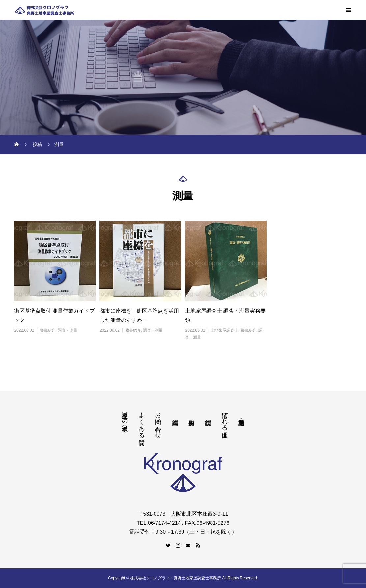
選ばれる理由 (225, 418)
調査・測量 (68, 330)
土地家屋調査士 (224, 330)
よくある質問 (142, 422)
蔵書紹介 (47, 330)
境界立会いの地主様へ (125, 418)
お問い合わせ (158, 422)
